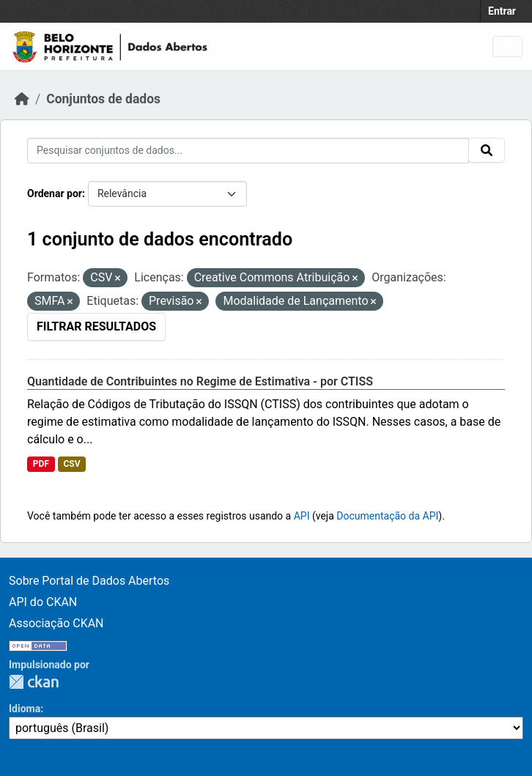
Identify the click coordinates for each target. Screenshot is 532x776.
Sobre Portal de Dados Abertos (89, 581)
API (302, 516)
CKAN (34, 682)
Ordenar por (55, 193)
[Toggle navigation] (507, 47)
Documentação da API (387, 516)
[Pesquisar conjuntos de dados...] (248, 151)
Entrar (502, 11)
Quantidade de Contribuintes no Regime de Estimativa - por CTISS (200, 381)
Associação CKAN (56, 623)
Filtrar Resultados (96, 326)
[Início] (22, 99)
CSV (71, 464)
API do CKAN (43, 602)
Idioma (25, 709)
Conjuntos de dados (103, 99)
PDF (41, 464)
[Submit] (487, 150)
